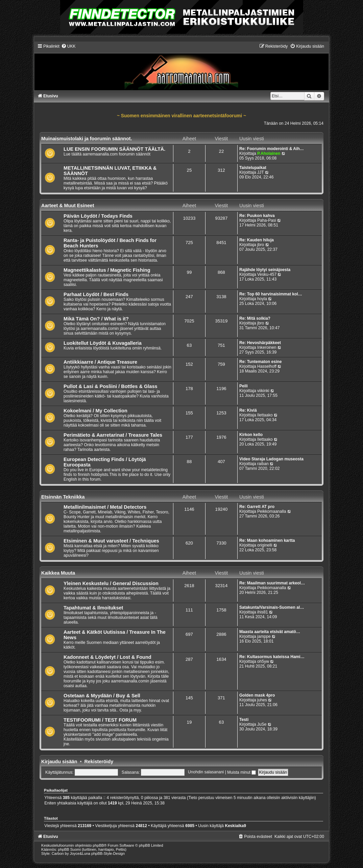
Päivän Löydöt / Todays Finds (98, 216)
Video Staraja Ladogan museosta (271, 459)
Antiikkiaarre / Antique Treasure (100, 362)
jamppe (264, 636)
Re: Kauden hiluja (257, 240)
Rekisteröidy (99, 762)
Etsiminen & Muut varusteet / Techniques (111, 541)
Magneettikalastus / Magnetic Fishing (107, 270)
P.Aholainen (269, 153)
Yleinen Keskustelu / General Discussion (111, 583)
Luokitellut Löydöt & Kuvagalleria (103, 343)
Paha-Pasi (267, 220)
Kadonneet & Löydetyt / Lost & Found (107, 657)
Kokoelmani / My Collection (95, 411)
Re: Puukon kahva (257, 216)
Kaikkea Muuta (58, 573)
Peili (244, 386)
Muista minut (241, 772)
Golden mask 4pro (257, 695)
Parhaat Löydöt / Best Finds (96, 294)
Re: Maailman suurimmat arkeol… (272, 583)
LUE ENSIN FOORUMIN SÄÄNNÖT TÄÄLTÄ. (114, 149)
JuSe (262, 724)
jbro (261, 245)
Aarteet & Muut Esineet (68, 206)
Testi (244, 720)
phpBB (98, 845)
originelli (265, 545)
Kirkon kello (251, 435)
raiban (263, 464)
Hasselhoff (267, 366)
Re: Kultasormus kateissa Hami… (272, 657)
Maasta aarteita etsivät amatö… (270, 632)
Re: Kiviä (248, 410)
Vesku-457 (267, 274)
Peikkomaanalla (272, 511)
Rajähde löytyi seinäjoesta (265, 270)
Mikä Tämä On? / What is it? (96, 319)
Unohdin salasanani (206, 772)
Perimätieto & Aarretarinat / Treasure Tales (113, 435)
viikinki (263, 391)
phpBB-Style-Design (108, 853)
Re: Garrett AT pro (257, 507)
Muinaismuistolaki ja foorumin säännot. (87, 139)
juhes (262, 700)
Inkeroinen (267, 347)
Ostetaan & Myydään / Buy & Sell (102, 696)
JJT (260, 172)
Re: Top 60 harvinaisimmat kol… (271, 294)
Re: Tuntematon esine (260, 362)
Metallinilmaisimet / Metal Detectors (105, 507)
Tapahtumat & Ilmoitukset (93, 608)
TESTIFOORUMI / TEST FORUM (100, 720)
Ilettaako (265, 415)
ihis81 (263, 612)
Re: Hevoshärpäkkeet (260, 343)
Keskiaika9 (235, 826)
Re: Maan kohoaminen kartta (267, 540)
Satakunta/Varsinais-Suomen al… (272, 607)
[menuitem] (68, 46)
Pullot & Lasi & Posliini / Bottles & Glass (110, 386)
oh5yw (263, 661)
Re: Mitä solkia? (255, 318)
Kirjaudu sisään (59, 762)
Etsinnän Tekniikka (63, 497)
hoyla (262, 299)
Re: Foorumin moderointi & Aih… (272, 149)
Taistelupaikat (253, 168)
